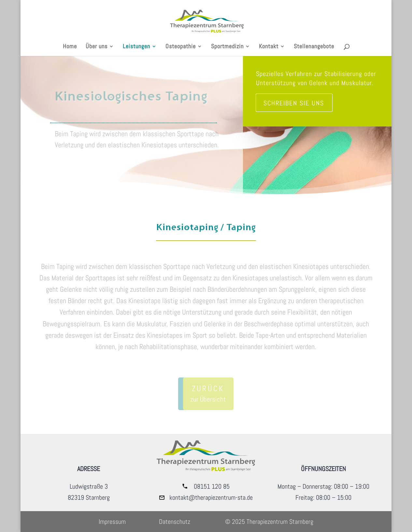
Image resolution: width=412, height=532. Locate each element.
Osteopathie (181, 47)
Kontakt (269, 47)
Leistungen (136, 47)
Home (70, 47)
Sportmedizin (227, 47)
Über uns (97, 47)
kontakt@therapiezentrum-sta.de (211, 497)
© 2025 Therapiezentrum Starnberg (269, 522)
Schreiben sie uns (294, 103)
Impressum (112, 522)
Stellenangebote (314, 47)
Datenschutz (175, 522)
